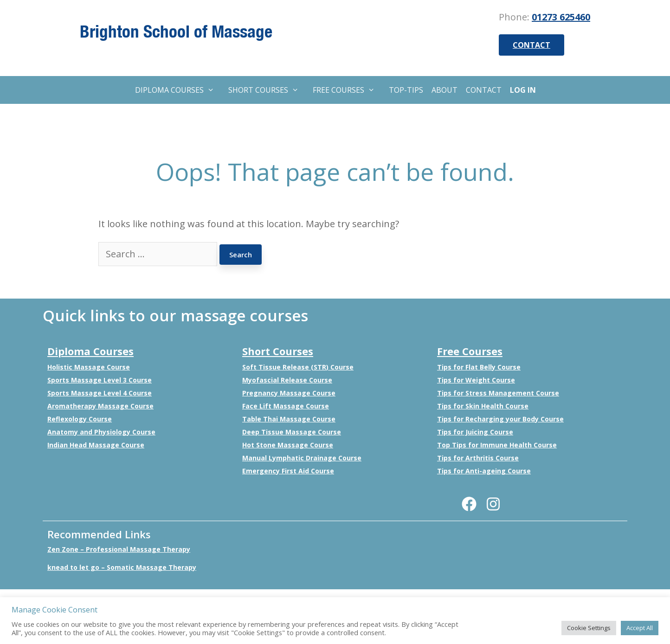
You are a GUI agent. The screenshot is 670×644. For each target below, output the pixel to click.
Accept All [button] (640, 628)
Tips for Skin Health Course (483, 406)
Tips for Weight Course (476, 380)
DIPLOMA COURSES (179, 90)
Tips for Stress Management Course (498, 393)
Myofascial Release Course (287, 380)
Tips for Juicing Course (475, 432)
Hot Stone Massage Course (288, 445)
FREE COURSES (348, 90)
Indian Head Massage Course (96, 445)
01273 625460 (561, 17)
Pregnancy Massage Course (289, 393)
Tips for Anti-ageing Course (484, 471)
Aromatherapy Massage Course (100, 406)
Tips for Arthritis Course (478, 458)
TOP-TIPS (406, 90)
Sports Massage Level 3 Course (100, 380)
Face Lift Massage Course (286, 406)
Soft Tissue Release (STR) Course (298, 367)
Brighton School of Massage (176, 31)
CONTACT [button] (531, 45)
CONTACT (484, 90)
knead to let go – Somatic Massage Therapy (122, 567)
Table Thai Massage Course (289, 419)
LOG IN (523, 90)
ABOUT (445, 90)
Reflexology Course (80, 419)
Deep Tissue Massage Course (292, 432)
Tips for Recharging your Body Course (500, 419)
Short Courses (278, 351)
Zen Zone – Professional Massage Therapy (119, 549)
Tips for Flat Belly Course (479, 367)
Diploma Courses (90, 351)
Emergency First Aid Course (288, 471)
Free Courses (470, 351)
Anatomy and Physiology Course (101, 432)
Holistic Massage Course (89, 367)
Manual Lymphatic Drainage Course (302, 458)
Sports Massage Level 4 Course (100, 393)
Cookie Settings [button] (589, 628)
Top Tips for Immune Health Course (497, 445)
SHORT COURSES (268, 90)
